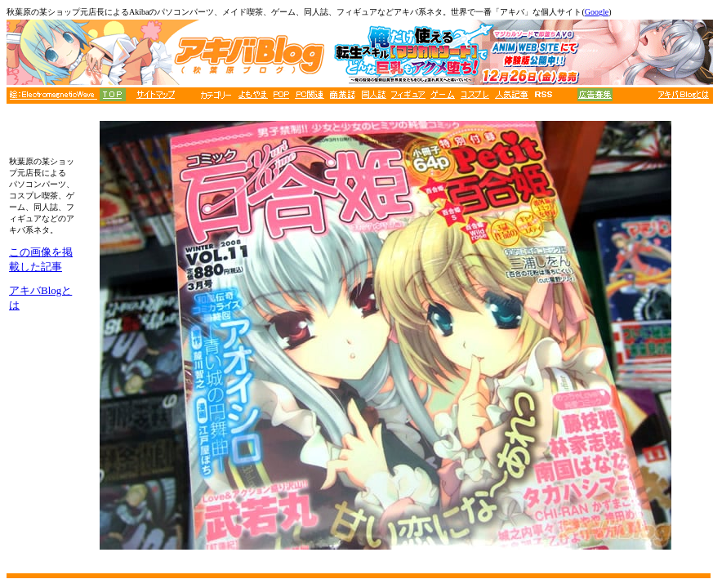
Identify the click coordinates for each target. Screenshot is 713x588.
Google (597, 12)
